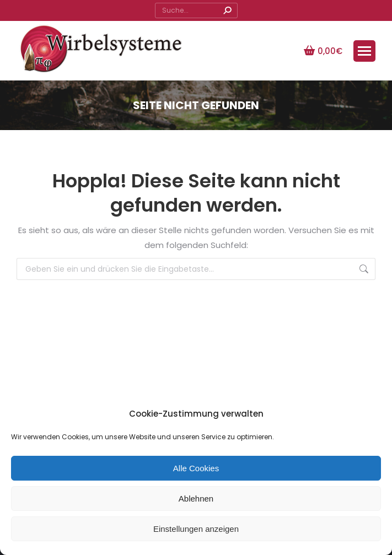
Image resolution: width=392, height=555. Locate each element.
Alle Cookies (196, 468)
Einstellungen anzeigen (196, 529)
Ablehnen (196, 499)
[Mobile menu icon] (364, 51)
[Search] (196, 10)
